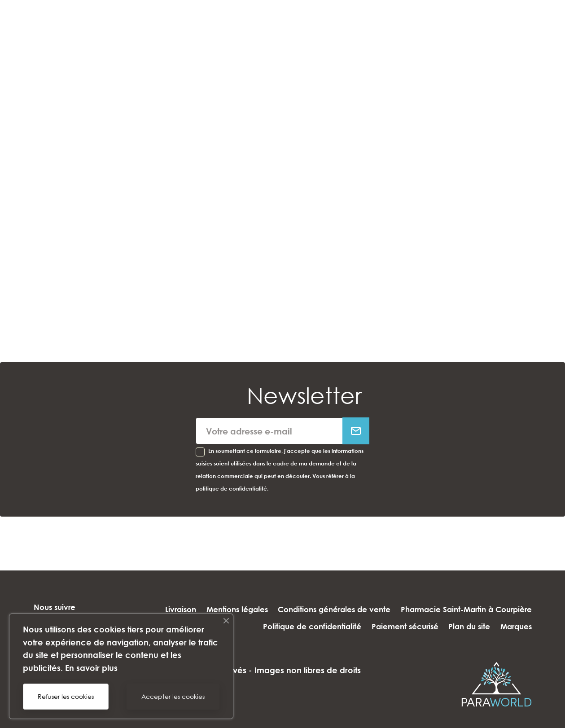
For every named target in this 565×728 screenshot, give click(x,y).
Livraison (311, 593)
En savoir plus (91, 668)
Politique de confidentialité (400, 609)
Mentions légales (373, 593)
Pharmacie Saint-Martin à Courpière (270, 609)
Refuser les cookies (66, 696)
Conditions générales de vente (475, 593)
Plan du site (464, 626)
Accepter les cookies (173, 696)
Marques (516, 626)
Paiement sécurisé (498, 609)
